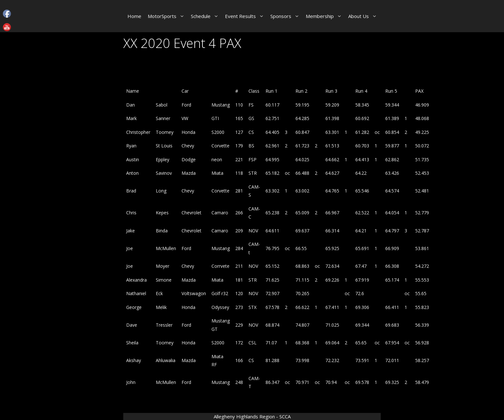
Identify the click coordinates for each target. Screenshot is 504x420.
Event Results (246, 16)
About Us (364, 16)
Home (134, 16)
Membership (325, 16)
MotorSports (168, 16)
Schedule (206, 16)
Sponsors (286, 16)
